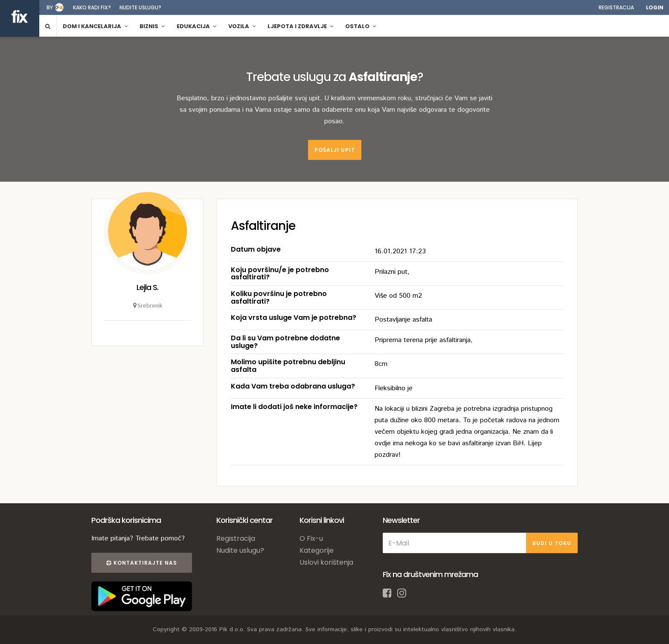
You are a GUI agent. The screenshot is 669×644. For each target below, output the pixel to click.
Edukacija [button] (196, 26)
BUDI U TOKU (552, 543)
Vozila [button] (242, 26)
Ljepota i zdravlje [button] (300, 26)
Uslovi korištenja (326, 562)
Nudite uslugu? (140, 7)
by (50, 7)
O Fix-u (311, 538)
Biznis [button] (152, 26)
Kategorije (317, 550)
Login (655, 7)
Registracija (616, 7)
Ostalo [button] (361, 26)
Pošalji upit (335, 150)
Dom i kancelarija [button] (95, 26)
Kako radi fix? (92, 7)
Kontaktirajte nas (142, 563)
